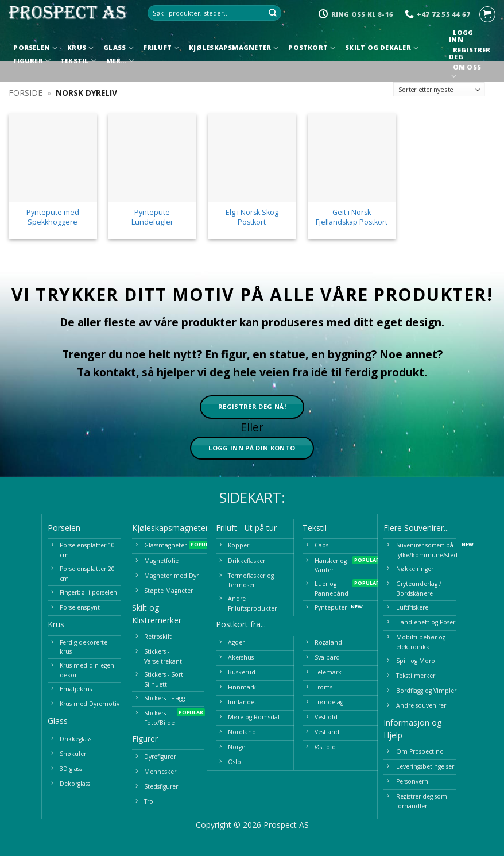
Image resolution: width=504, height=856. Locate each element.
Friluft (162, 48)
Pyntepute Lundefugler (152, 217)
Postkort (312, 48)
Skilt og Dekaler (382, 48)
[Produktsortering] (439, 90)
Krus (80, 48)
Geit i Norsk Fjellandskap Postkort (352, 217)
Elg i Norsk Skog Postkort (252, 217)
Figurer (32, 61)
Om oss (467, 73)
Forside (26, 93)
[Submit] (273, 13)
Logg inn (461, 36)
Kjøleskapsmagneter (234, 48)
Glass (119, 48)
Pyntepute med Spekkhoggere (53, 217)
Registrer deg (470, 53)
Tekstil (78, 61)
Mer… (120, 61)
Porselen (35, 48)
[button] (487, 14)
